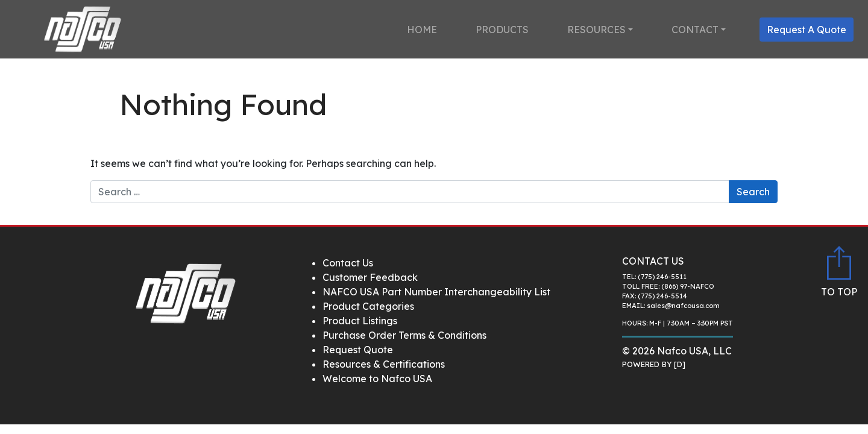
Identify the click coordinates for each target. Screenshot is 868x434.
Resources (596, 30)
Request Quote (358, 350)
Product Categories (368, 306)
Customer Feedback (370, 277)
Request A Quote (807, 30)
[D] (680, 364)
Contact (695, 30)
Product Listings (360, 321)
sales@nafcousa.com (683, 306)
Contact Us (348, 263)
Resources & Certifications (384, 364)
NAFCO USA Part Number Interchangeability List (436, 292)
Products (502, 30)
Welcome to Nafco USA (377, 379)
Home (422, 30)
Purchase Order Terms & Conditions (404, 335)
